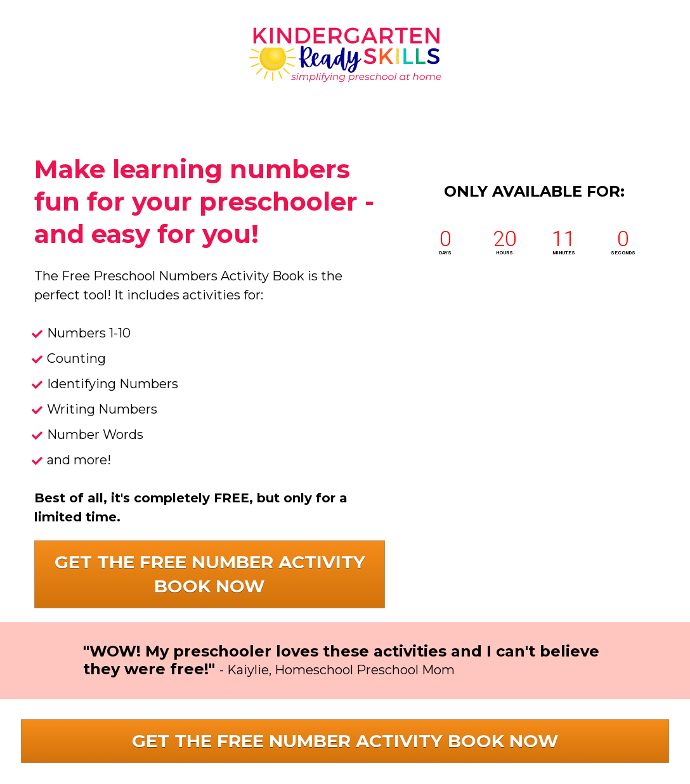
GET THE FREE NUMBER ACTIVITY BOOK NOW (210, 574)
